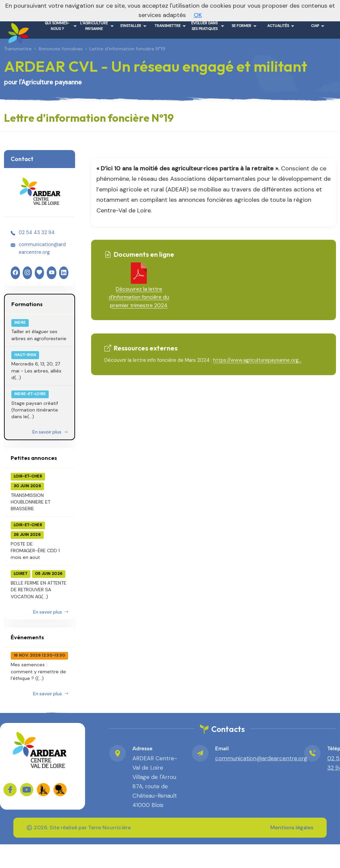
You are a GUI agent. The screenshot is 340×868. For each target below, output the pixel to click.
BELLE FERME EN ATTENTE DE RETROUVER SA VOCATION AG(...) (39, 590)
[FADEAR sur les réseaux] (43, 790)
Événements (27, 637)
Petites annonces (34, 458)
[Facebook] (15, 273)
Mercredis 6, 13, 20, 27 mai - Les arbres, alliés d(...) (36, 371)
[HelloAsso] (39, 273)
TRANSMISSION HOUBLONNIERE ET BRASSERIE (31, 502)
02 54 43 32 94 (37, 232)
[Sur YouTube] (27, 790)
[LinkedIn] (64, 273)
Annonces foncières (61, 49)
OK (198, 15)
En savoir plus (50, 432)
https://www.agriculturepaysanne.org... (257, 360)
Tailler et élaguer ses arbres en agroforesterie (39, 335)
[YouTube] (51, 273)
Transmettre (18, 49)
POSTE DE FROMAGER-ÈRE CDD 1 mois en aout (35, 551)
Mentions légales (292, 827)
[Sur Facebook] (10, 790)
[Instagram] (27, 273)
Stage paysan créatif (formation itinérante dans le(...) (35, 410)
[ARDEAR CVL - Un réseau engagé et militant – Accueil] (17, 31)
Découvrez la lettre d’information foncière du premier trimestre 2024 (139, 297)
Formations (27, 304)
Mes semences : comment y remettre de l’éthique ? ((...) (38, 671)
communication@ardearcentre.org (42, 248)
